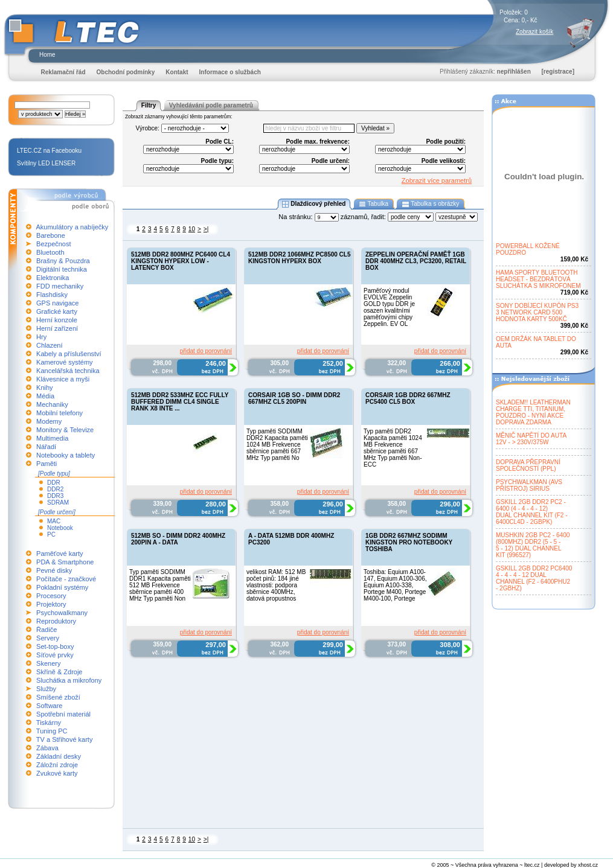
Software (49, 706)
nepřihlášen (514, 72)
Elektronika (53, 278)
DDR (54, 483)
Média (45, 396)
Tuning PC (52, 731)
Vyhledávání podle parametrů (211, 105)
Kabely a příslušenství (69, 354)
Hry (41, 337)
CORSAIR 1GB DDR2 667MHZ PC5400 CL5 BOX (408, 398)
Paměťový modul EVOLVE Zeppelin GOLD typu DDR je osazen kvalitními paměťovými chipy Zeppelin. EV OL (389, 307)
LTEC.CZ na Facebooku (49, 151)
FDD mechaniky (60, 286)
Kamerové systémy (65, 362)
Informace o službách (230, 72)
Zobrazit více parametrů (437, 180)
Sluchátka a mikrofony (69, 680)
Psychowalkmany (62, 613)
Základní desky (59, 756)
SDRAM (58, 503)
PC (51, 535)
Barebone (51, 235)
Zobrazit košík (534, 32)
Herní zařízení (57, 328)
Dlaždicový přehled (314, 204)
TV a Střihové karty (65, 739)
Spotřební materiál (63, 714)
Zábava (47, 748)
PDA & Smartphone (65, 562)
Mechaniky (52, 404)
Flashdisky (52, 295)
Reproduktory (56, 621)
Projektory (51, 604)
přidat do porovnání (206, 351)
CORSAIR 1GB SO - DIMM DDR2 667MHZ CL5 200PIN (294, 398)
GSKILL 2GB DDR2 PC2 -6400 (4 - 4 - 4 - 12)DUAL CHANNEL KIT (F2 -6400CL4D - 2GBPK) (532, 512)
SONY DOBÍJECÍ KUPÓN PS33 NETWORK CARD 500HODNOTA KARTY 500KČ (537, 312)
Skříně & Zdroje (59, 672)
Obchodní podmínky (126, 72)
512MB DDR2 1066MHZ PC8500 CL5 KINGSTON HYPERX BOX (300, 258)
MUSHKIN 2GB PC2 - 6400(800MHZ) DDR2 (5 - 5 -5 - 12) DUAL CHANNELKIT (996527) (533, 545)
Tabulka (374, 204)
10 (192, 229)
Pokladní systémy (62, 587)
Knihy (45, 388)
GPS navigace (57, 303)
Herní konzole (57, 320)
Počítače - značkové (66, 579)
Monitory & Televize (65, 430)
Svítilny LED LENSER (46, 163)
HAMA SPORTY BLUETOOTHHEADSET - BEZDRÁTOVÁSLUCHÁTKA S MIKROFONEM (538, 279)
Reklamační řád (63, 72)
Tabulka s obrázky (430, 204)
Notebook (60, 528)
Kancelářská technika (68, 371)
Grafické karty (57, 311)
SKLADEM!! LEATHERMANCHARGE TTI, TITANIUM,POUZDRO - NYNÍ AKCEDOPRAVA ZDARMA (533, 412)
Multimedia (52, 438)
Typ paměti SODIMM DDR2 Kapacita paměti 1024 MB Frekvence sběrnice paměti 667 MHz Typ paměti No (277, 445)
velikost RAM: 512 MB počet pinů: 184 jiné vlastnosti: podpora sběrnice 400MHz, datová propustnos (276, 585)
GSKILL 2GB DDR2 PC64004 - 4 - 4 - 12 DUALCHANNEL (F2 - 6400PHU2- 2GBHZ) (534, 578)
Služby (46, 689)
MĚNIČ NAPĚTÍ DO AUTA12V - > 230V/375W (531, 439)
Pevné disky (54, 570)
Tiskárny (49, 723)
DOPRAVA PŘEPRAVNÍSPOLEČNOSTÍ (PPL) (528, 465)
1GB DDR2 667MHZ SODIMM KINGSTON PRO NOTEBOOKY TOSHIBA (409, 542)
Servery (48, 638)
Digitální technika (62, 269)
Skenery (48, 663)
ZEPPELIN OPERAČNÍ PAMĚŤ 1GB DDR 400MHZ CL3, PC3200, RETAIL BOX (416, 261)
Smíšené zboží (58, 697)
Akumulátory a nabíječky (72, 227)
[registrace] (558, 72)
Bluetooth (50, 252)
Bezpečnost (53, 244)
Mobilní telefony (59, 413)
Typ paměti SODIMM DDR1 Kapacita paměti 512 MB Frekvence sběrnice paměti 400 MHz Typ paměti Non (160, 585)
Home (47, 55)
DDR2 (55, 489)
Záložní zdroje (57, 765)
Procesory (51, 596)
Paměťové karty (60, 554)
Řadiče (47, 630)
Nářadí (46, 447)
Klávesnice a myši (63, 379)
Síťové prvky (55, 655)
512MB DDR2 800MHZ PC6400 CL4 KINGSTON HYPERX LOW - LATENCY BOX (181, 261)
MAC (54, 521)
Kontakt (177, 72)
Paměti (47, 464)
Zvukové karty (57, 773)
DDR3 (55, 496)
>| (206, 229)
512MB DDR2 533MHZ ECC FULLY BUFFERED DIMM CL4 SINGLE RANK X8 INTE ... (180, 402)
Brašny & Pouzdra (63, 261)
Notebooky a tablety (66, 455)
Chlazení (49, 345)
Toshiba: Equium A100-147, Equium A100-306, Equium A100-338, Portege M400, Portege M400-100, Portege (395, 585)
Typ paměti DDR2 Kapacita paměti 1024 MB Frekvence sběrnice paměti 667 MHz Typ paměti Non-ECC (393, 448)
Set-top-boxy (55, 646)
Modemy (49, 421)
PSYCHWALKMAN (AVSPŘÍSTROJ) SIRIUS (529, 485)
